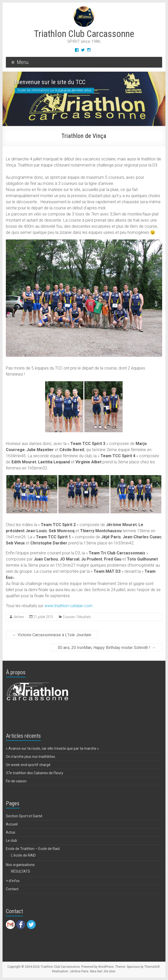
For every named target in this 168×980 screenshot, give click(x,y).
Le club (11, 841)
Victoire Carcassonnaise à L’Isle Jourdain (52, 635)
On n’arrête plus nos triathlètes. (31, 757)
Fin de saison (16, 781)
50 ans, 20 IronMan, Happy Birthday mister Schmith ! (107, 648)
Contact (12, 889)
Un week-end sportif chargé (28, 765)
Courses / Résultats (77, 617)
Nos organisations (20, 865)
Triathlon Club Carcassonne (84, 34)
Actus (11, 832)
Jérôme (18, 617)
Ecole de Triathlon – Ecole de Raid (33, 849)
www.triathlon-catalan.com (68, 606)
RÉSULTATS (21, 871)
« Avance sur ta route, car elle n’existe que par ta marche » (52, 748)
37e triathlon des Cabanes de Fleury (35, 773)
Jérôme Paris (79, 971)
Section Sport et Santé (24, 816)
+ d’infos (13, 881)
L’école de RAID (23, 855)
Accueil (12, 824)
